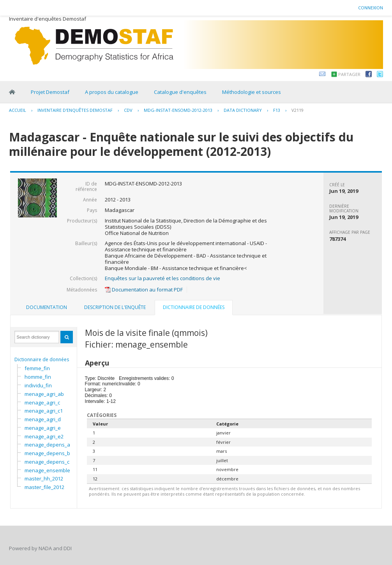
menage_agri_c (42, 403)
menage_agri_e (43, 428)
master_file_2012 (44, 487)
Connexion (371, 8)
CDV (128, 110)
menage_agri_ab (44, 394)
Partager (349, 74)
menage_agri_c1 (44, 411)
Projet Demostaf (50, 92)
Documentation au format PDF (144, 290)
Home (12, 92)
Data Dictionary (243, 110)
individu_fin (38, 385)
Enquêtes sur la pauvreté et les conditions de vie (162, 278)
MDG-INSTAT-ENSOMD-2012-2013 (178, 110)
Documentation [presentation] (47, 307)
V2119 (298, 110)
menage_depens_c (47, 462)
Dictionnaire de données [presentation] (194, 307)
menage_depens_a (47, 445)
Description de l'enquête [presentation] (115, 307)
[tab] (47, 307)
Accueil (18, 110)
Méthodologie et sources (252, 92)
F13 (277, 110)
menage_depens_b (47, 453)
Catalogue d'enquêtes (180, 92)
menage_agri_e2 (44, 436)
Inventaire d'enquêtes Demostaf (75, 110)
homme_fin (38, 377)
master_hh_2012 (44, 478)
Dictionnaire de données (42, 359)
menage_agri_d (43, 419)
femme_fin (37, 368)
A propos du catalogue (112, 92)
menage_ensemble (47, 470)
